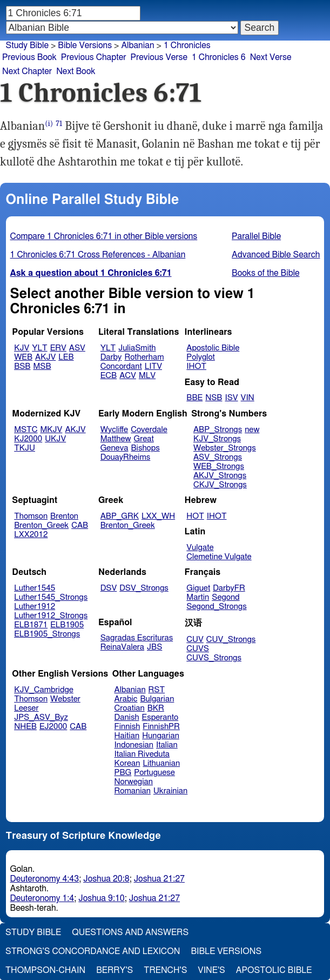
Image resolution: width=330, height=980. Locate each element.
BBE (194, 398)
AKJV (45, 357)
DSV (109, 588)
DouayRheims (126, 457)
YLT (39, 348)
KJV (22, 348)
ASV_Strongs (218, 457)
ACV (128, 376)
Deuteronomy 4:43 (45, 879)
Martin (198, 597)
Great (144, 439)
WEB (23, 357)
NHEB (25, 727)
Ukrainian (170, 791)
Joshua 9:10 (101, 898)
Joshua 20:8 (106, 879)
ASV (77, 348)
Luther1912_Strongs (51, 616)
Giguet (198, 588)
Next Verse (271, 57)
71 (59, 124)
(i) (49, 124)
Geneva (115, 448)
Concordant (121, 366)
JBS (154, 647)
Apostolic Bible (274, 970)
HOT (195, 516)
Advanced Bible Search (276, 255)
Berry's (115, 970)
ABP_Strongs (218, 430)
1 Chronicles (187, 45)
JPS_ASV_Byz (41, 717)
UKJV (55, 439)
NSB (214, 398)
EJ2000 (53, 727)
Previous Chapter (94, 57)
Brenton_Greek (41, 525)
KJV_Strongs (217, 439)
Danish (127, 717)
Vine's (211, 970)
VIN (248, 398)
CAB (80, 525)
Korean (127, 763)
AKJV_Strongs (220, 476)
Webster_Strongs (225, 448)
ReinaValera (122, 647)
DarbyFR (229, 588)
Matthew (116, 439)
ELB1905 (67, 625)
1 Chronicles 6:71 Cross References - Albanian (98, 255)
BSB (22, 366)
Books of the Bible (266, 273)
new (252, 430)
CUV (195, 640)
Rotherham (144, 357)
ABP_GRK (120, 516)
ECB (109, 376)
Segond (225, 597)
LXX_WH (158, 516)
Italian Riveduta (142, 754)
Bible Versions (85, 45)
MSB (42, 366)
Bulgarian (157, 699)
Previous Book (29, 57)
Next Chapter (27, 71)
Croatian (130, 708)
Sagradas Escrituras (137, 638)
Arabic (126, 699)
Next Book (76, 71)
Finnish (127, 727)
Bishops (145, 448)
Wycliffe (114, 430)
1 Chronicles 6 (219, 57)
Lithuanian (161, 763)
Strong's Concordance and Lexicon (93, 951)
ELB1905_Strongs (47, 634)
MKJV (52, 430)
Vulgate (200, 548)
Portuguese (154, 773)
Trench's (165, 970)
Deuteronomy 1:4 (42, 898)
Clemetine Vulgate (219, 557)
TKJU (25, 448)
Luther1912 (35, 607)
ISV (231, 398)
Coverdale (149, 430)
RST (157, 690)
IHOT (196, 366)
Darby (111, 357)
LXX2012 (31, 535)
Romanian (133, 791)
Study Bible (27, 45)
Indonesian (134, 745)
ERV (58, 348)
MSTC (26, 430)
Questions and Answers (130, 932)
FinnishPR (161, 727)
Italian (167, 745)
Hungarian (161, 736)
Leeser (26, 708)
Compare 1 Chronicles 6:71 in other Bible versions (104, 236)
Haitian (127, 736)
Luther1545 (35, 588)
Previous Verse (159, 57)
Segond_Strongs (216, 607)
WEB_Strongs (219, 466)
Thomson (31, 516)
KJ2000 (28, 439)
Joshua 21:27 (159, 879)
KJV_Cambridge (44, 690)
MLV (147, 376)
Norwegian (134, 782)
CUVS (198, 649)
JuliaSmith (137, 348)
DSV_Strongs (144, 588)
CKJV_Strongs (220, 485)
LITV (153, 366)
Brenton (64, 516)
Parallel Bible (256, 236)
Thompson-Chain (45, 970)
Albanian (137, 45)
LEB (66, 357)
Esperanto (160, 717)
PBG (123, 773)
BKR (156, 708)
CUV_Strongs (231, 640)
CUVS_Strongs (214, 658)
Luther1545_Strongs (51, 597)
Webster (65, 699)
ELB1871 (31, 625)
